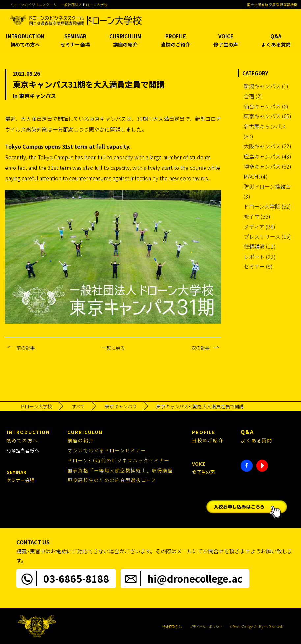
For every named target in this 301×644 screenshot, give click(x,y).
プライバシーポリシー (206, 626)
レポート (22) (260, 257)
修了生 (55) (257, 216)
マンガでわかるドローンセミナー (107, 450)
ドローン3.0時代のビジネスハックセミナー (119, 460)
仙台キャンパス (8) (266, 106)
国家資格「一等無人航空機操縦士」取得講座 (120, 470)
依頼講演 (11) (260, 246)
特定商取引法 (172, 626)
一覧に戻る (113, 348)
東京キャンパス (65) (268, 116)
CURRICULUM (125, 41)
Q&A (276, 41)
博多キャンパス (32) (268, 166)
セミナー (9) (258, 266)
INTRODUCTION (25, 41)
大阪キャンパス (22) (268, 146)
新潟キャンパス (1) (266, 86)
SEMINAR (75, 41)
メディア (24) (260, 227)
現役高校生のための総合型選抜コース (112, 480)
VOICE (226, 41)
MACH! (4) (256, 176)
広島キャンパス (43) (268, 156)
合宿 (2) (253, 96)
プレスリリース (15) (267, 236)
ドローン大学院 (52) (267, 206)
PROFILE (176, 41)
